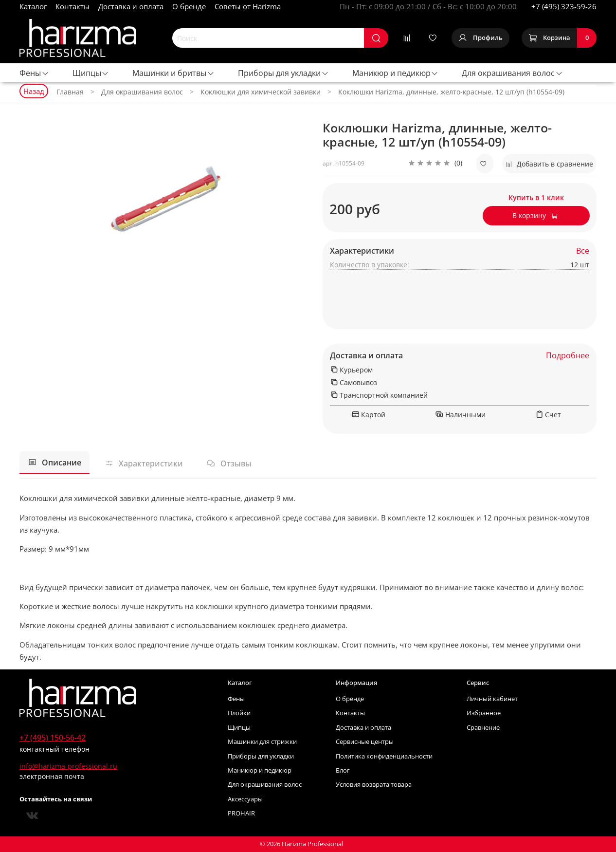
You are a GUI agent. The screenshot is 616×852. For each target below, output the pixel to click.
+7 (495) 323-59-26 (564, 6)
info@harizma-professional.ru (68, 766)
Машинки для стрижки (262, 742)
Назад (34, 91)
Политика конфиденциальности (384, 756)
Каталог (33, 6)
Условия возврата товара (374, 785)
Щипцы (91, 73)
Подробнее (568, 356)
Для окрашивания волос (512, 73)
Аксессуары (245, 799)
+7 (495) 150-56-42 (53, 738)
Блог (343, 770)
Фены (34, 73)
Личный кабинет (492, 699)
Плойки (239, 713)
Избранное (484, 713)
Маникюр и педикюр (396, 73)
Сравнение (483, 728)
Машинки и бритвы (173, 73)
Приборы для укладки (283, 73)
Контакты (72, 6)
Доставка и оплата (131, 6)
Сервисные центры (365, 742)
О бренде (189, 6)
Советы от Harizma (248, 6)
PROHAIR (241, 813)
